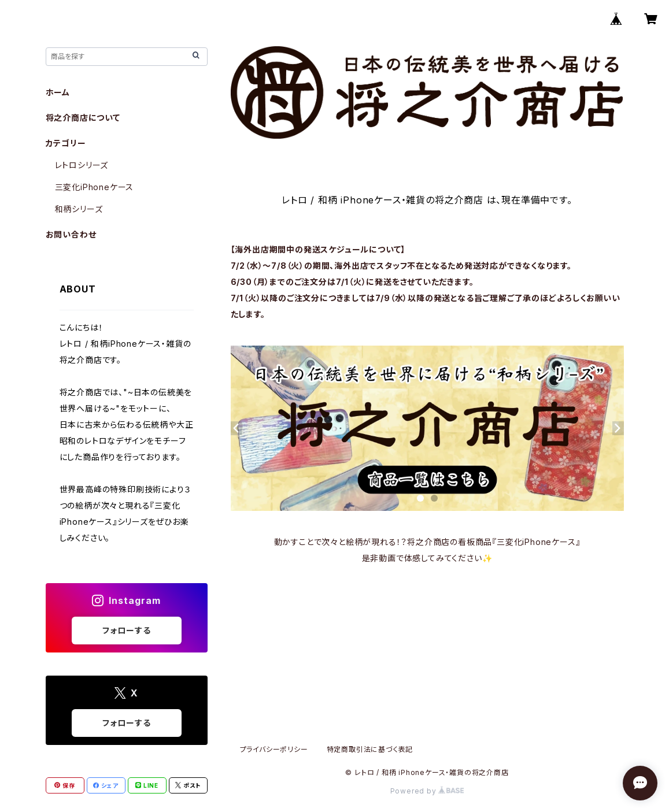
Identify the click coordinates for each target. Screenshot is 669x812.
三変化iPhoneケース (95, 187)
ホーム (58, 92)
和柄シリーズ (79, 209)
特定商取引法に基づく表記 (370, 749)
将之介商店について (83, 118)
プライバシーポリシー (274, 749)
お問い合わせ (71, 234)
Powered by (427, 791)
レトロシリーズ (82, 165)
